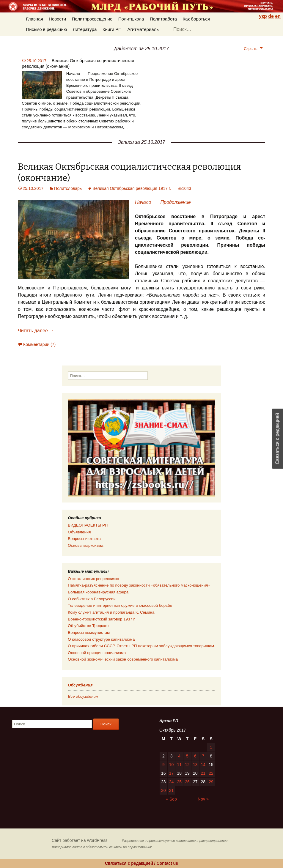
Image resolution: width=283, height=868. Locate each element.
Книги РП (112, 29)
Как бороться (196, 19)
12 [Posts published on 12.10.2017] (187, 765)
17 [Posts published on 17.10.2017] (172, 773)
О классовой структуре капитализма (101, 639)
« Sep (171, 799)
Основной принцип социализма (97, 653)
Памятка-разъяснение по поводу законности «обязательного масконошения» (139, 585)
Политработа (163, 19)
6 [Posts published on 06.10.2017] (195, 756)
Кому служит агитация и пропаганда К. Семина (111, 612)
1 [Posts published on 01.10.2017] (211, 747)
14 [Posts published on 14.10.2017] (203, 765)
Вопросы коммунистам (89, 633)
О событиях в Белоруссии (92, 599)
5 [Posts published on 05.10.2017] (187, 756)
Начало (144, 202)
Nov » (203, 799)
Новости (57, 19)
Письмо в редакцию (47, 29)
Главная (35, 19)
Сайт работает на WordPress (80, 840)
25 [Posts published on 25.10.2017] (179, 782)
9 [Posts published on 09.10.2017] (163, 765)
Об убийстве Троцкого (88, 626)
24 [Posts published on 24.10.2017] (172, 782)
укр (263, 16)
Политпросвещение (92, 19)
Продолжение (175, 202)
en (278, 16)
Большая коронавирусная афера (98, 592)
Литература (85, 29)
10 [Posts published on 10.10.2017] (172, 765)
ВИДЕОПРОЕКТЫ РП (88, 525)
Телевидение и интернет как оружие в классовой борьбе (120, 605)
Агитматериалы (143, 29)
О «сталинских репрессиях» (93, 579)
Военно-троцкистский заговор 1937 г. (102, 619)
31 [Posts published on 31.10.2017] (172, 790)
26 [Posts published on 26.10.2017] (187, 782)
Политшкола (131, 19)
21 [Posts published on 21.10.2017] (203, 773)
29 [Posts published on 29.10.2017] (211, 782)
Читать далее (36, 331)
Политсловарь (68, 188)
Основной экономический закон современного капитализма (123, 659)
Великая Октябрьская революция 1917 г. (132, 188)
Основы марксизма (85, 545)
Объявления (79, 532)
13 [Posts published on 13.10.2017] (195, 765)
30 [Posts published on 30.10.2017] (163, 790)
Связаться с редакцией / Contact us (141, 863)
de (271, 16)
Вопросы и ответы (84, 539)
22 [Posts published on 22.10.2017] (211, 773)
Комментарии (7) (39, 344)
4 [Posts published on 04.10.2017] (179, 756)
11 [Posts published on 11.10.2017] (179, 765)
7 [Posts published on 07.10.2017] (203, 756)
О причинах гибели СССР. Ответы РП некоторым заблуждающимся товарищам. (141, 646)
